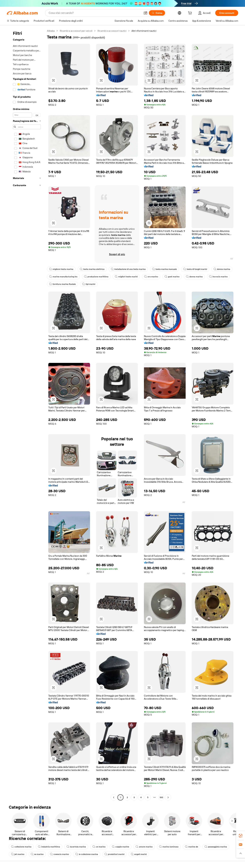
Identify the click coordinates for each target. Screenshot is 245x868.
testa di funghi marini (195, 269)
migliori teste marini (126, 277)
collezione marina (21, 847)
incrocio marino (218, 277)
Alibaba (51, 31)
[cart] (191, 13)
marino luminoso (169, 847)
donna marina (222, 269)
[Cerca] (157, 13)
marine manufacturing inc (63, 277)
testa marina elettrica (92, 269)
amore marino (144, 847)
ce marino (99, 847)
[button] (145, 13)
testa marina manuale (164, 269)
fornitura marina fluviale (62, 284)
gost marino (172, 277)
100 (161, 797)
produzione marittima (96, 277)
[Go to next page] (168, 797)
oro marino (151, 277)
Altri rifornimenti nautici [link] (144, 31)
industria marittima (49, 847)
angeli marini (139, 854)
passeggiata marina (216, 847)
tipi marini (89, 284)
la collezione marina (87, 854)
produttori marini (114, 854)
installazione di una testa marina (128, 269)
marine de (191, 847)
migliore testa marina (61, 269)
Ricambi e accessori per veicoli (76, 31)
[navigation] (26, 415)
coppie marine (121, 847)
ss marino (37, 854)
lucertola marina (76, 847)
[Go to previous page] (114, 797)
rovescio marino (59, 854)
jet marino (18, 854)
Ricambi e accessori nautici (112, 31)
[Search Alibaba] (95, 13)
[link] (241, 836)
